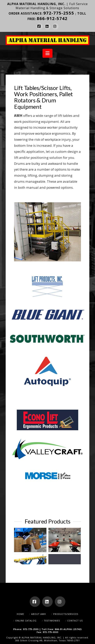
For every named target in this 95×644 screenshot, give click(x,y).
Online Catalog (26, 603)
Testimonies (52, 603)
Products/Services (66, 597)
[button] (47, 53)
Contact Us (75, 603)
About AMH (39, 597)
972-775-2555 (59, 13)
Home (20, 597)
